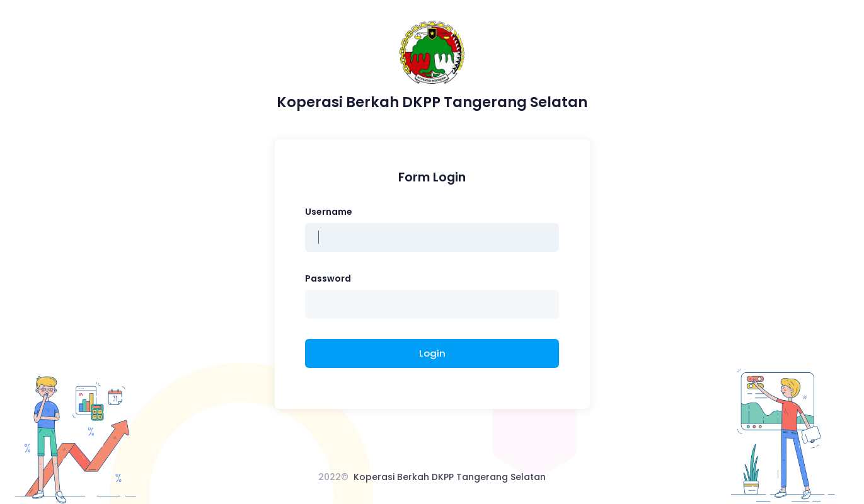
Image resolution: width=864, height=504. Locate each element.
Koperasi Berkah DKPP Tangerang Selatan (450, 477)
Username (329, 212)
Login (432, 353)
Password (328, 278)
